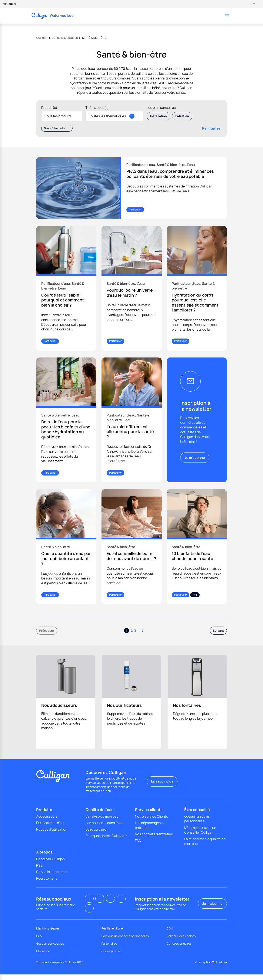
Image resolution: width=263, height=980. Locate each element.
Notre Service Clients (151, 822)
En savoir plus (162, 787)
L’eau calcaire (96, 835)
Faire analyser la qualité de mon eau (205, 847)
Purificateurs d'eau (51, 829)
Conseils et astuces (52, 878)
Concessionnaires (179, 949)
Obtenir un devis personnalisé (197, 824)
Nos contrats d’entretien (154, 840)
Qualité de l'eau (100, 815)
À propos (44, 858)
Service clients (149, 815)
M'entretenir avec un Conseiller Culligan (200, 836)
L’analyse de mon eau (102, 822)
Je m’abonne (195, 458)
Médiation (43, 957)
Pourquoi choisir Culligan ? (106, 842)
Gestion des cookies (50, 949)
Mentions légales (48, 934)
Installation (158, 116)
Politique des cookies (181, 942)
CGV (39, 942)
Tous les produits (62, 116)
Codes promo (111, 957)
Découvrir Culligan (50, 865)
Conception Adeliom (211, 968)
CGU (170, 934)
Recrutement (46, 884)
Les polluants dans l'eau (104, 829)
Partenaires (109, 949)
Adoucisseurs (47, 822)
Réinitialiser (210, 128)
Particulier (126, 4)
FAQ (138, 846)
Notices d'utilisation (52, 835)
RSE (39, 871)
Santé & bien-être (57, 128)
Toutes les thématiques (114, 116)
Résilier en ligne (112, 934)
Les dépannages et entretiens (150, 831)
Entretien (182, 116)
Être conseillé (197, 815)
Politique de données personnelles (125, 942)
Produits (44, 815)
